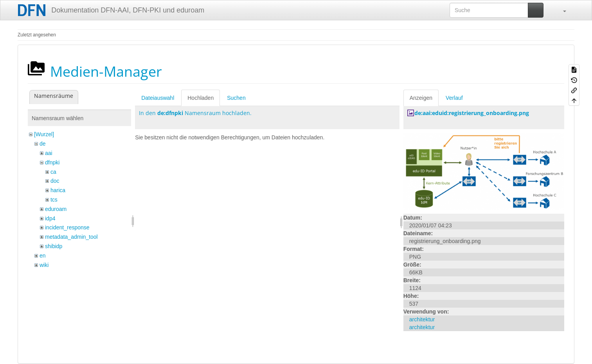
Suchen (236, 98)
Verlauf (454, 98)
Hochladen (201, 98)
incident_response (67, 227)
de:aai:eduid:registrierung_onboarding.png (472, 113)
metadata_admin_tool (71, 237)
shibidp (54, 246)
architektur (422, 319)
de (43, 144)
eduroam (56, 209)
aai (49, 153)
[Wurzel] (44, 134)
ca (53, 172)
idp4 (50, 218)
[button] (561, 10)
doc (55, 181)
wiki (44, 265)
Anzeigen (421, 98)
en (43, 256)
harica (58, 190)
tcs (54, 200)
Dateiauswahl (158, 98)
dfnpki (52, 162)
